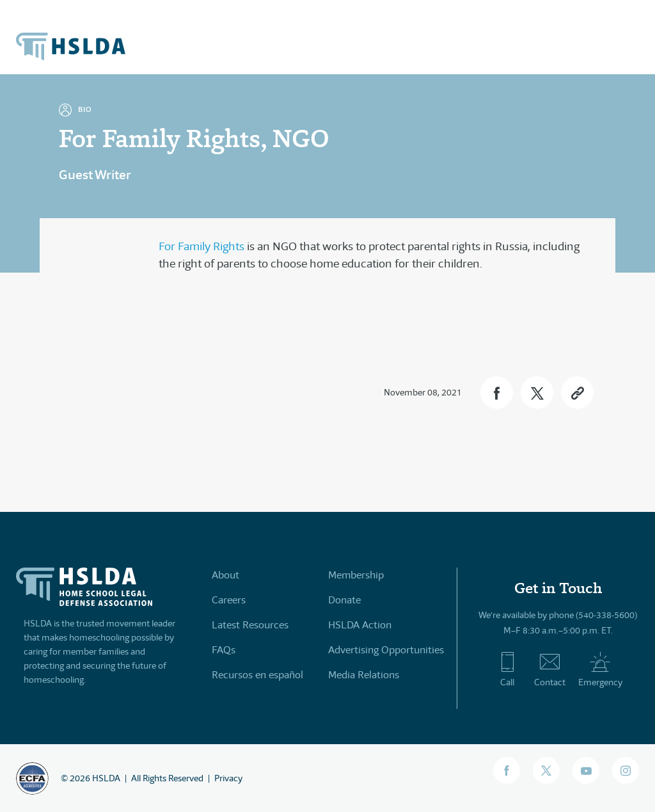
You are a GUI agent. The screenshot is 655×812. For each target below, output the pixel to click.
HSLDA (106, 778)
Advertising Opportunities (386, 650)
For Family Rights (201, 246)
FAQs (224, 650)
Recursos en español (257, 675)
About (225, 575)
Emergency (600, 669)
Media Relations (364, 675)
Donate (344, 600)
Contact (550, 669)
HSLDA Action (360, 625)
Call (508, 669)
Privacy (228, 778)
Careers (229, 600)
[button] (497, 393)
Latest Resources (250, 625)
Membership (356, 575)
